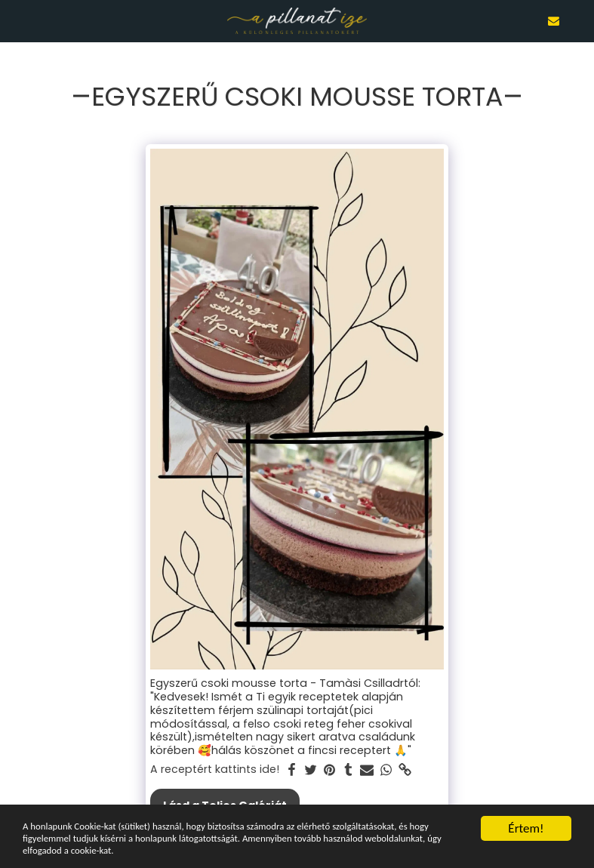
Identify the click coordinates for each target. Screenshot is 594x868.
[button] (17, 20)
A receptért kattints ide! (215, 770)
